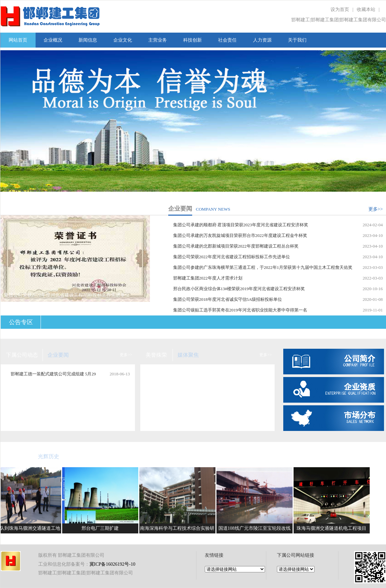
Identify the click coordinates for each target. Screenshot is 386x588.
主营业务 (158, 40)
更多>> (376, 209)
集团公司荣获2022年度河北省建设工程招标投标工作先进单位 (232, 257)
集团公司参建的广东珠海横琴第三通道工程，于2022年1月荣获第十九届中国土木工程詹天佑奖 (263, 267)
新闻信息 (88, 40)
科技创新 (193, 40)
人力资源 (262, 40)
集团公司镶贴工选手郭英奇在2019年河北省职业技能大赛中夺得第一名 (240, 310)
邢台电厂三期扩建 (102, 528)
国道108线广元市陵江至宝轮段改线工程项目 (256, 530)
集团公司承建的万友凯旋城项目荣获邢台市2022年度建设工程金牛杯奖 (240, 235)
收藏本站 (366, 9)
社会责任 (227, 40)
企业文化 (123, 40)
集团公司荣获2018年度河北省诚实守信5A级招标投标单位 (228, 299)
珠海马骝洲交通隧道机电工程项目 (333, 528)
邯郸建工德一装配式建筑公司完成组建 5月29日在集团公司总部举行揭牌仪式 (53, 376)
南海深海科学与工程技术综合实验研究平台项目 (179, 530)
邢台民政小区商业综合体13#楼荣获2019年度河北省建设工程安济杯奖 (239, 289)
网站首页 (18, 40)
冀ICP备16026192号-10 (112, 564)
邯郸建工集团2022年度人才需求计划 (208, 278)
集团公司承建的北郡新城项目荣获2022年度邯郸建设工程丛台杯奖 (236, 246)
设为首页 (340, 9)
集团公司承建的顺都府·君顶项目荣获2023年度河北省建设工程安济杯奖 (241, 225)
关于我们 (297, 40)
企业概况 (53, 40)
